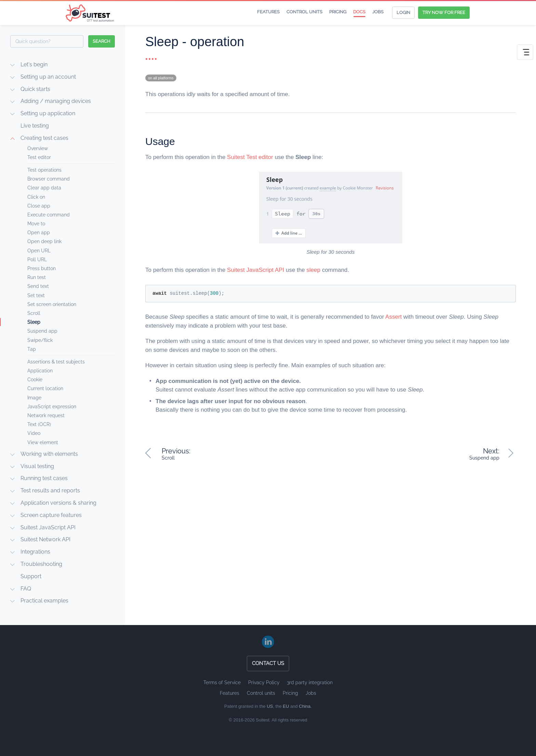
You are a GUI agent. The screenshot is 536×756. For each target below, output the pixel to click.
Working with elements (49, 454)
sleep (314, 270)
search (102, 41)
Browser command (49, 179)
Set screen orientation (52, 304)
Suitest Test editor (250, 157)
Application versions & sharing (58, 503)
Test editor (39, 157)
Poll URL (37, 260)
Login (403, 12)
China (305, 706)
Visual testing (37, 466)
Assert (393, 317)
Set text (36, 295)
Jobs (378, 12)
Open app (39, 233)
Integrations (35, 552)
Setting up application (48, 113)
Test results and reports (50, 490)
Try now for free (444, 12)
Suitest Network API (45, 539)
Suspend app (42, 331)
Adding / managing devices (56, 101)
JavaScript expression (52, 407)
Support (31, 576)
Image (34, 398)
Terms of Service (222, 682)
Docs (359, 12)
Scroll (34, 313)
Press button (42, 268)
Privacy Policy (264, 682)
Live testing (35, 126)
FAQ (26, 589)
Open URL (39, 251)
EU (286, 706)
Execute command (49, 215)
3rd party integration (310, 682)
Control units (304, 12)
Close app (39, 206)
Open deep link (44, 241)
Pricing (338, 12)
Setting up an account (48, 77)
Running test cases (44, 478)
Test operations (44, 170)
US (270, 706)
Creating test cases (44, 138)
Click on (36, 197)
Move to (36, 224)
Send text (38, 286)
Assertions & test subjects (56, 362)
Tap (32, 349)
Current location (45, 388)
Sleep (34, 322)
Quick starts (35, 89)
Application (40, 371)
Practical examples (44, 601)
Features (268, 12)
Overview (38, 148)
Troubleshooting (41, 564)
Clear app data (44, 188)
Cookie (35, 380)
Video (34, 433)
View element (43, 442)
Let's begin (34, 64)
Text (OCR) (39, 424)
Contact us (268, 663)
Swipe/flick (40, 340)
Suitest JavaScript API (48, 527)
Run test (37, 277)
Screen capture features (51, 515)
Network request (46, 415)
